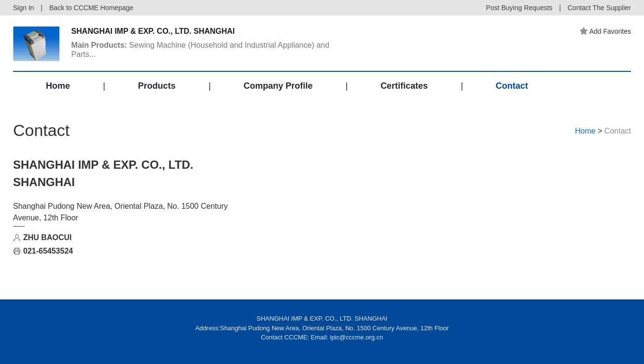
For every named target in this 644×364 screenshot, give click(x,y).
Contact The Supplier (599, 8)
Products (157, 86)
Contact (512, 86)
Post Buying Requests (519, 8)
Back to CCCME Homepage (91, 8)
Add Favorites (605, 31)
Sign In (24, 8)
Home (58, 86)
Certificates (404, 86)
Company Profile (278, 86)
